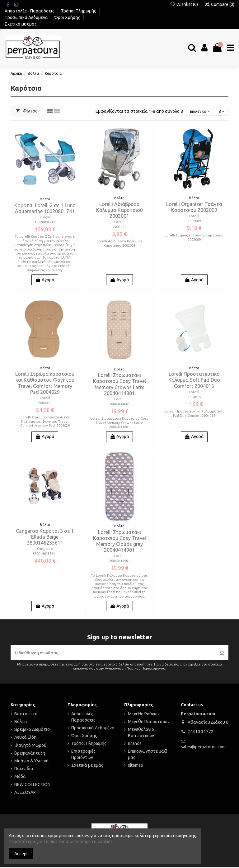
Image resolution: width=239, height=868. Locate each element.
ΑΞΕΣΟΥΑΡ (25, 793)
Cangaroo (45, 549)
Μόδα (20, 777)
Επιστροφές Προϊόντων (83, 755)
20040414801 (119, 404)
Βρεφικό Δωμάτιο (32, 730)
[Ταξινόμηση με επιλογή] (199, 111)
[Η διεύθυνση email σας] (113, 653)
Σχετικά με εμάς (21, 24)
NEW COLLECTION (32, 785)
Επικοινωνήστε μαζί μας (148, 755)
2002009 (194, 221)
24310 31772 (201, 732)
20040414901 (119, 561)
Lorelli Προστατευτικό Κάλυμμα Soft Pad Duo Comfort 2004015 (194, 380)
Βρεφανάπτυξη (30, 753)
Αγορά (45, 280)
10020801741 (45, 222)
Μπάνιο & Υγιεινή (31, 761)
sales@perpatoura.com (203, 747)
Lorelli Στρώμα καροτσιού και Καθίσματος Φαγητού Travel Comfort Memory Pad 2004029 (45, 383)
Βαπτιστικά (26, 714)
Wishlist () (184, 4)
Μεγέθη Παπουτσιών (149, 722)
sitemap (136, 766)
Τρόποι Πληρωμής (79, 11)
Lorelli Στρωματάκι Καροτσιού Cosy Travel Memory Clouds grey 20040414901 (119, 541)
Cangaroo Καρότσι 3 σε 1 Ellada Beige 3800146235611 (45, 537)
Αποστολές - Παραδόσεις (30, 11)
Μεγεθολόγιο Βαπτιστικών (141, 733)
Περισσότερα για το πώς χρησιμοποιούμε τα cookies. (61, 842)
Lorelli (45, 217)
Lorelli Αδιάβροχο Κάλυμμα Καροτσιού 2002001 (119, 210)
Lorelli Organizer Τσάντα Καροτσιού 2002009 (194, 207)
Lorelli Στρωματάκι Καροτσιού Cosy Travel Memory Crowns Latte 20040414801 (119, 384)
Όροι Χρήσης (68, 17)
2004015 (194, 397)
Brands (135, 744)
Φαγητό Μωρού (30, 746)
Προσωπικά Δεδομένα (27, 17)
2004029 (45, 403)
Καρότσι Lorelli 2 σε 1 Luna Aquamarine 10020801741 (45, 208)
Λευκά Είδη (25, 738)
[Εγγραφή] (222, 653)
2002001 (119, 227)
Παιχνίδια (24, 769)
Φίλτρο (27, 111)
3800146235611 (45, 554)
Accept (21, 854)
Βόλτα (21, 722)
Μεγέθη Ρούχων (144, 714)
